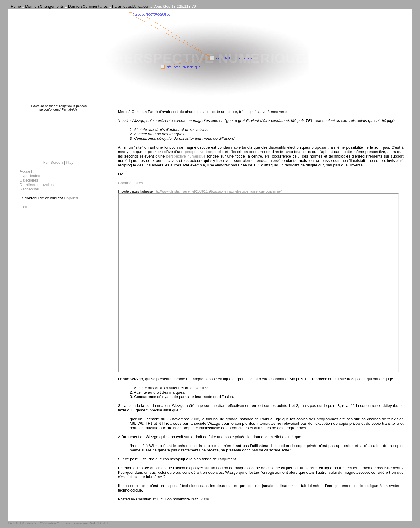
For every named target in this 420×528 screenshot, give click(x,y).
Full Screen (53, 162)
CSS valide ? (49, 523)
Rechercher (29, 189)
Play (70, 162)
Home (16, 6)
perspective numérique (186, 156)
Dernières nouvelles (37, 185)
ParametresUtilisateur (131, 6)
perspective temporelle (204, 152)
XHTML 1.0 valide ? (22, 523)
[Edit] (24, 207)
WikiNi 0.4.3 (99, 523)
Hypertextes (30, 176)
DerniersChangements (44, 6)
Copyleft (71, 198)
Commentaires (131, 183)
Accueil (26, 171)
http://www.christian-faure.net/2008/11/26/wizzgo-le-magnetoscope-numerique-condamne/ (218, 191)
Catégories (29, 180)
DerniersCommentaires (88, 6)
